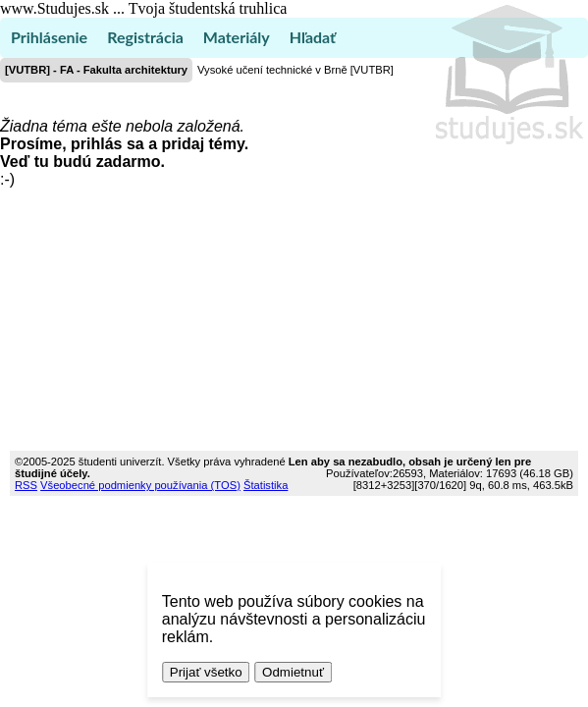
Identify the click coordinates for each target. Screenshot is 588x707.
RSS (26, 485)
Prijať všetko (206, 672)
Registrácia (145, 37)
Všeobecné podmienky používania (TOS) (140, 485)
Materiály (237, 37)
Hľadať (313, 37)
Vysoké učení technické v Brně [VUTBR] (295, 70)
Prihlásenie (49, 37)
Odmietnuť (293, 672)
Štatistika (266, 485)
